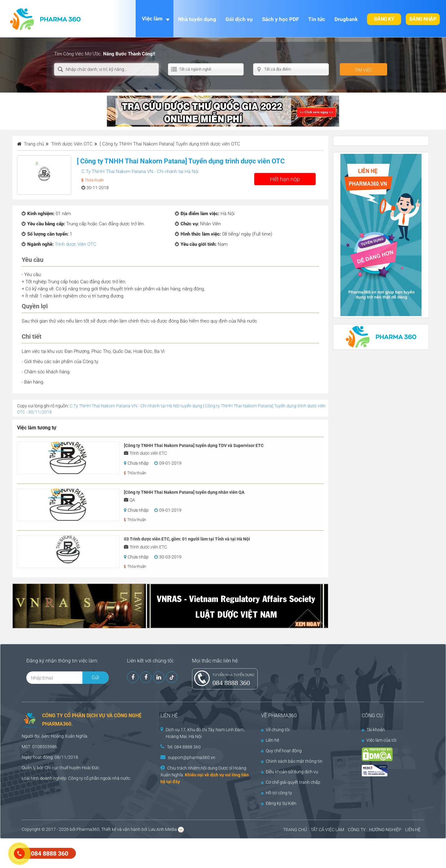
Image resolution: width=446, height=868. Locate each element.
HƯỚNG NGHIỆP (385, 830)
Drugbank (346, 19)
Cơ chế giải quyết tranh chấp (291, 782)
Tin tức (317, 19)
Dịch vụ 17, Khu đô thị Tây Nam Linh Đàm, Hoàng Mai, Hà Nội (205, 733)
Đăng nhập (423, 19)
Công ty (76, 778)
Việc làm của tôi (379, 740)
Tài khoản (373, 730)
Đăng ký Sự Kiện (279, 803)
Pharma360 (88, 829)
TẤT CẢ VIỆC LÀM (327, 830)
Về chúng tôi (275, 730)
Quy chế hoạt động (281, 751)
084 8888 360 (231, 683)
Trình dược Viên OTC (76, 244)
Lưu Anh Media (163, 829)
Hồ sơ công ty (277, 793)
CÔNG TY (357, 830)
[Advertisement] (113, 853)
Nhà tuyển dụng (197, 19)
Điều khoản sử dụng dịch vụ (290, 772)
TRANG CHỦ (295, 830)
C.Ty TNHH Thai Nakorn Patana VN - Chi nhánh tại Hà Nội (140, 171)
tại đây (173, 782)
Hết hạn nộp (285, 179)
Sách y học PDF (280, 19)
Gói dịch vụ (239, 19)
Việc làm (152, 19)
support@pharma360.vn (192, 757)
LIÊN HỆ (413, 830)
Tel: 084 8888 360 (184, 747)
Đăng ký (384, 19)
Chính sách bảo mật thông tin (292, 761)
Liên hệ (270, 740)
